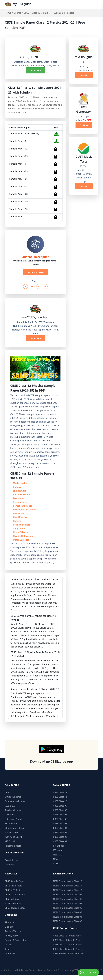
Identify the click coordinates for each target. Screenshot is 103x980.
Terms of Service (13, 936)
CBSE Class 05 (60, 828)
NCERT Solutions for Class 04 (68, 921)
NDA (55, 864)
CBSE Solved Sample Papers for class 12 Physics (34, 619)
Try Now (84, 125)
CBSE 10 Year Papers (15, 899)
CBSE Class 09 (60, 810)
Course (17, 13)
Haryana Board (12, 837)
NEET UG (58, 859)
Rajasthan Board (13, 850)
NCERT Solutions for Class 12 (68, 886)
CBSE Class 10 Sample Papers (68, 949)
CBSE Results (60, 958)
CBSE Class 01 (60, 846)
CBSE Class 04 (60, 833)
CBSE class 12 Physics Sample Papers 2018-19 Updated (33, 655)
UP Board (10, 819)
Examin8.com (12, 865)
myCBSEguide (18, 5)
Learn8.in (10, 869)
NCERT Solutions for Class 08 (68, 904)
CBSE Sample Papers (15, 886)
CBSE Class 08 (60, 815)
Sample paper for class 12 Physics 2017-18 (34, 692)
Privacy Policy (12, 940)
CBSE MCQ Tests (13, 895)
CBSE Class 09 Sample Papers (68, 954)
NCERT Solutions (13, 908)
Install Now (35, 70)
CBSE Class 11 (60, 801)
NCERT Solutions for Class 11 (68, 890)
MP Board (10, 846)
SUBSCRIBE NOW (35, 272)
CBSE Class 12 (60, 797)
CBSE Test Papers (13, 890)
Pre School (58, 850)
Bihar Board (11, 828)
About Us (9, 927)
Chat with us (88, 973)
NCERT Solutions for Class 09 (68, 899)
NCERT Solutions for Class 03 (68, 926)
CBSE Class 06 (60, 824)
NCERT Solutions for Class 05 (68, 917)
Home (8, 13)
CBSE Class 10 (60, 806)
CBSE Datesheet (76, 958)
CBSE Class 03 (60, 837)
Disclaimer (10, 931)
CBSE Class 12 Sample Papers (68, 940)
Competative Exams (15, 806)
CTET (56, 868)
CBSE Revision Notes (15, 912)
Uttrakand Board (13, 824)
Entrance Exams (13, 801)
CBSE (26, 13)
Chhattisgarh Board (15, 833)
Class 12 (36, 13)
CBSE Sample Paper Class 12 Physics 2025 (35, 580)
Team (8, 954)
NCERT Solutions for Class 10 (68, 895)
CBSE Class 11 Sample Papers (68, 945)
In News (9, 949)
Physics (47, 13)
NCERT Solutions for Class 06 (68, 912)
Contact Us (10, 958)
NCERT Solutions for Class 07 (68, 908)
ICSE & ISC (10, 810)
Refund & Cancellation (16, 945)
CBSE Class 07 (60, 819)
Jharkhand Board (13, 841)
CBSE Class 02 (60, 841)
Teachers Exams (13, 815)
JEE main (57, 855)
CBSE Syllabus (12, 904)
